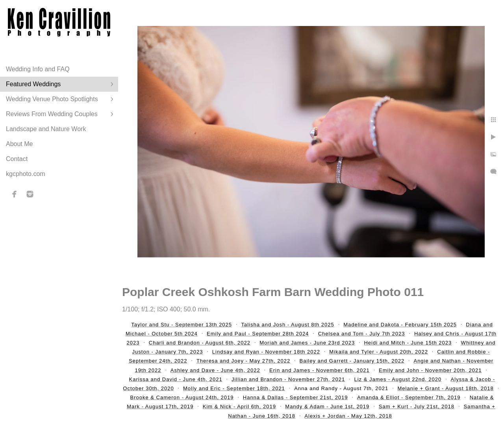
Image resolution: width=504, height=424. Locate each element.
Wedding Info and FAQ (38, 69)
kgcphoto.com (26, 174)
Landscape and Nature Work (46, 129)
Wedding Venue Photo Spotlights (52, 99)
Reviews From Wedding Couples (52, 114)
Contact (17, 159)
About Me (19, 144)
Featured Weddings (33, 84)
